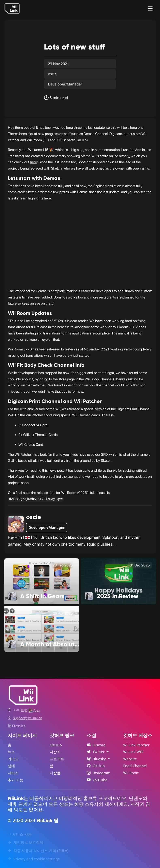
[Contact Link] (28, 718)
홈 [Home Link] (10, 745)
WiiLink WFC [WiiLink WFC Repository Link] (134, 752)
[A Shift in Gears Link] (42, 581)
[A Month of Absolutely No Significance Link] (42, 629)
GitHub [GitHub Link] (56, 745)
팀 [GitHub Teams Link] (51, 766)
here (33, 162)
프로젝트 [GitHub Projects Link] (57, 759)
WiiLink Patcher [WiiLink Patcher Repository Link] (136, 745)
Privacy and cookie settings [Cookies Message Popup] (34, 859)
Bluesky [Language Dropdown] (97, 759)
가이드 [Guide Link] (13, 759)
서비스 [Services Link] (13, 773)
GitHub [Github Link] (96, 766)
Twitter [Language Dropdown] (96, 752)
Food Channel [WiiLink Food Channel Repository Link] (135, 766)
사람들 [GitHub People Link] (55, 773)
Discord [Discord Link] (96, 745)
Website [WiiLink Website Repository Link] (130, 759)
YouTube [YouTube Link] (97, 780)
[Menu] (150, 8)
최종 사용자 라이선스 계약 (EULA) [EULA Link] (38, 851)
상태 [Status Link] (11, 766)
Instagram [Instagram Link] (99, 773)
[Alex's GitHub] (34, 710)
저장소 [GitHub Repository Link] (55, 752)
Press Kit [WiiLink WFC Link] (17, 726)
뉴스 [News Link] (11, 752)
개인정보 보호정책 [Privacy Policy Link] (26, 842)
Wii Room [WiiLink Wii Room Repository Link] (131, 773)
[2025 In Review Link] (118, 581)
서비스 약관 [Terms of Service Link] (20, 834)
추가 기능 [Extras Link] (15, 780)
